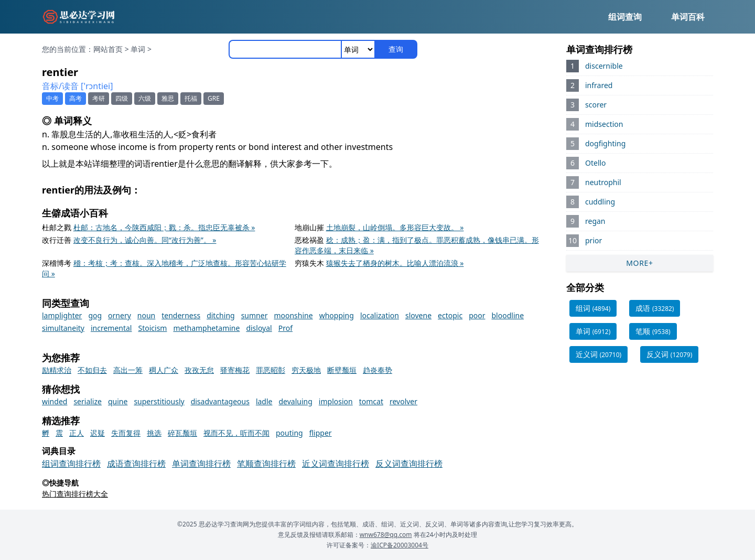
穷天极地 (306, 370)
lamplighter (62, 315)
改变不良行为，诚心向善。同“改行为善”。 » (145, 240)
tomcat (371, 401)
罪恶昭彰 (271, 370)
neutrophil (603, 182)
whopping (337, 315)
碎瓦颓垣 (182, 433)
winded (55, 401)
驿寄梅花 (235, 370)
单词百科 (688, 17)
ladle (264, 401)
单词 (138, 49)
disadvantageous (220, 401)
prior (594, 240)
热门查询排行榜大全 (75, 494)
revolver (403, 401)
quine (118, 401)
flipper (321, 433)
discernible (604, 66)
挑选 (154, 433)
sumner (255, 315)
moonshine (293, 315)
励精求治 (57, 370)
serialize (88, 401)
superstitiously (159, 401)
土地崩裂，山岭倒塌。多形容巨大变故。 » (395, 227)
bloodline (508, 315)
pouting (289, 433)
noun (146, 315)
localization (380, 315)
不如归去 (92, 370)
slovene (418, 315)
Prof (285, 328)
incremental (111, 328)
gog (95, 315)
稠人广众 (164, 370)
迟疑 (98, 433)
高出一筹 (128, 370)
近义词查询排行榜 (336, 464)
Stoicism (152, 328)
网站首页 (108, 49)
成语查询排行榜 (136, 464)
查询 (396, 49)
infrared (599, 85)
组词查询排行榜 (71, 464)
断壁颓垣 (342, 370)
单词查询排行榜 (201, 464)
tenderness (181, 315)
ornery (120, 315)
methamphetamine (206, 328)
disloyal (259, 328)
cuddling (600, 202)
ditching (221, 315)
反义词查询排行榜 (409, 464)
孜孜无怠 (199, 370)
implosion (336, 401)
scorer (596, 105)
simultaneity (63, 328)
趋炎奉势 (377, 370)
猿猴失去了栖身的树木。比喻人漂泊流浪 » (395, 263)
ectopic (450, 315)
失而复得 (126, 433)
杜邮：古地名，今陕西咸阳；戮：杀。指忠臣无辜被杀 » (164, 227)
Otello (596, 163)
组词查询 (625, 17)
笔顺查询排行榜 (266, 464)
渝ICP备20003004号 (400, 545)
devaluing (296, 401)
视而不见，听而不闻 (236, 433)
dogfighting (605, 143)
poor (477, 315)
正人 (77, 433)
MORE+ (640, 263)
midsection (604, 124)
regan (595, 221)
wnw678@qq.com (386, 535)
